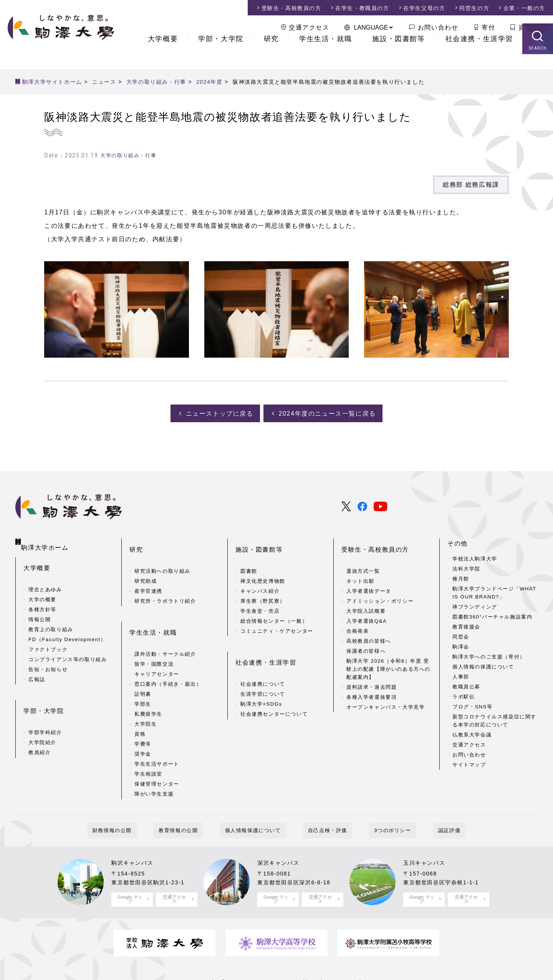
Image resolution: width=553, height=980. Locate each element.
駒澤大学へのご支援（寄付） (489, 655)
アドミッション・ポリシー (380, 587)
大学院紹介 (42, 719)
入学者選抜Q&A (367, 607)
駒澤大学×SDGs (261, 677)
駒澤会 (461, 645)
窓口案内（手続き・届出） (168, 657)
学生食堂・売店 (260, 597)
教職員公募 (466, 685)
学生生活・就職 (325, 54)
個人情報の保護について (483, 665)
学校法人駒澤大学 (475, 557)
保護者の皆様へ (366, 637)
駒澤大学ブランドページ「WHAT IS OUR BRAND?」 (494, 591)
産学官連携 (148, 577)
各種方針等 (42, 598)
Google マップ (130, 872)
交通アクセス (309, 27)
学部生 (143, 677)
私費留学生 (148, 687)
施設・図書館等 (398, 54)
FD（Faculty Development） (67, 628)
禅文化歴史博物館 (263, 567)
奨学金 (143, 727)
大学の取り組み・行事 (128, 155)
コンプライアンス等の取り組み (68, 648)
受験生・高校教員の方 (375, 541)
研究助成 (146, 567)
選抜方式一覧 (363, 557)
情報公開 (40, 608)
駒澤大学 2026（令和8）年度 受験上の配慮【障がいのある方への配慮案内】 (388, 655)
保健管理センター (157, 757)
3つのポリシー (377, 804)
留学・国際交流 (154, 638)
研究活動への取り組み (162, 557)
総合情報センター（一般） (274, 607)
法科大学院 (466, 567)
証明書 (143, 667)
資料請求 (532, 27)
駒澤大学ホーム (46, 540)
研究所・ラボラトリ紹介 (165, 587)
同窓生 (474, 8)
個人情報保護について (258, 804)
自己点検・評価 (323, 804)
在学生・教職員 (362, 8)
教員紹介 (40, 729)
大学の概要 (42, 588)
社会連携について (263, 657)
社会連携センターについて (274, 687)
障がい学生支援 (154, 767)
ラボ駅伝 (464, 695)
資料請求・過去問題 (372, 672)
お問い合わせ (438, 27)
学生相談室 (148, 747)
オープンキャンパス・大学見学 (386, 692)
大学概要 (163, 54)
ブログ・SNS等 (473, 705)
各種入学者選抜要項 (372, 682)
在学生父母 (424, 8)
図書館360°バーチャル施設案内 (493, 615)
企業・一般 (524, 8)
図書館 (249, 557)
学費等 (143, 717)
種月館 (461, 577)
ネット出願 (360, 567)
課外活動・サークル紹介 (165, 628)
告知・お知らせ (48, 658)
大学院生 (146, 697)
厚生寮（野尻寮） (263, 587)
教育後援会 (466, 625)
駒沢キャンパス (135, 836)
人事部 (461, 675)
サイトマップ (469, 762)
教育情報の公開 (193, 804)
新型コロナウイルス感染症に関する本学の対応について (494, 719)
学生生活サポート (157, 737)
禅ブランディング (475, 605)
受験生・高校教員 (291, 8)
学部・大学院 (221, 54)
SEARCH (538, 63)
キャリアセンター (157, 648)
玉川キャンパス (427, 836)
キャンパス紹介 (260, 577)
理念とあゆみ (45, 578)
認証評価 (424, 804)
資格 (140, 707)
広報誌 (37, 668)
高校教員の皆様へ (369, 627)
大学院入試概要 (366, 597)
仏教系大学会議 (472, 732)
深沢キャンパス (281, 836)
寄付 (488, 27)
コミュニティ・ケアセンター (277, 617)
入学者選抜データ (369, 577)
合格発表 (358, 617)
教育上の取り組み (51, 618)
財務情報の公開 (137, 804)
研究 (271, 54)
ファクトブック (48, 638)
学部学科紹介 (45, 709)
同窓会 (461, 635)
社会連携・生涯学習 (479, 54)
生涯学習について (263, 667)
